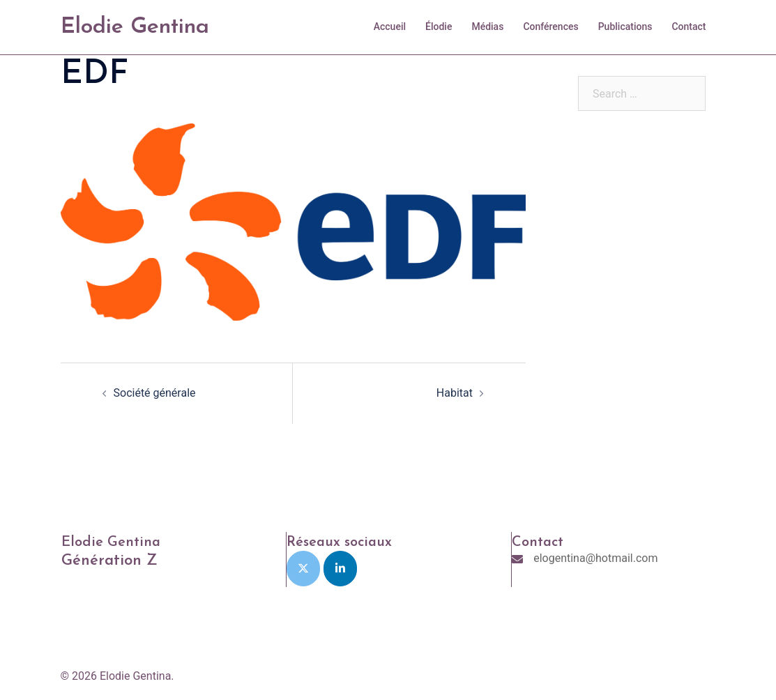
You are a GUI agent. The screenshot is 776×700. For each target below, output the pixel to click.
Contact (688, 26)
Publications (625, 26)
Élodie (439, 26)
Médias (487, 26)
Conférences (550, 26)
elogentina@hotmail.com (595, 558)
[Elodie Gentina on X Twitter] (303, 569)
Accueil (390, 26)
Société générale (155, 393)
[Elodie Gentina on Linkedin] (340, 569)
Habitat (455, 393)
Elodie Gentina (135, 27)
